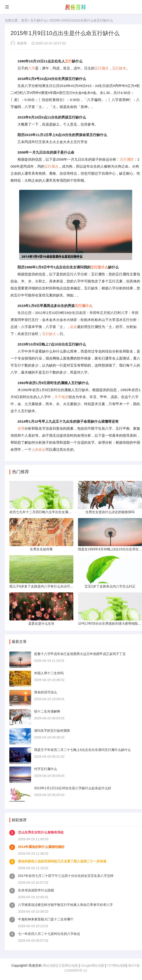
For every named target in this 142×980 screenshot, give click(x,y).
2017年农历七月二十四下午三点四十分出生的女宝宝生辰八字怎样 (66, 876)
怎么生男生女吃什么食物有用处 (41, 832)
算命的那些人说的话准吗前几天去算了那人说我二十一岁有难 (62, 861)
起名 (74, 327)
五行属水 (102, 68)
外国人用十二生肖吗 (49, 673)
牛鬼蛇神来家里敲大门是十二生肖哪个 (46, 919)
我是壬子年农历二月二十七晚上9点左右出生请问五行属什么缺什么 (82, 750)
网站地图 (49, 966)
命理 (21, 428)
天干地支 (61, 397)
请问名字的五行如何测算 (52, 731)
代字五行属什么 (46, 769)
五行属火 (51, 166)
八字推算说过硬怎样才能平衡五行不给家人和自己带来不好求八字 (65, 905)
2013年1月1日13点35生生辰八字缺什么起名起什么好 (73, 788)
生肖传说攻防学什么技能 (36, 890)
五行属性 (127, 159)
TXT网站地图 (117, 966)
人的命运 (39, 449)
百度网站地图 (68, 966)
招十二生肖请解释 (47, 711)
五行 (68, 61)
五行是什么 (99, 267)
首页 (24, 20)
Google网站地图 (92, 966)
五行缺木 (119, 68)
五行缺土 (49, 334)
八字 (32, 68)
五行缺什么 (39, 20)
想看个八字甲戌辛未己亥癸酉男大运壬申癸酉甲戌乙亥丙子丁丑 (80, 654)
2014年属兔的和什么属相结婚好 (41, 847)
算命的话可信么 (46, 692)
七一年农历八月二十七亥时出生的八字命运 (49, 934)
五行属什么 (83, 306)
